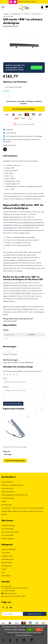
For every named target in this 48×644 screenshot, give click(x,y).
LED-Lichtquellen (7, 566)
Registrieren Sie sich (35, 614)
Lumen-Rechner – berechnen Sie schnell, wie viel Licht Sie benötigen (23, 508)
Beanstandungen (7, 505)
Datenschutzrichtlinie (8, 492)
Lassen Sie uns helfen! (10, 321)
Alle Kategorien (6, 576)
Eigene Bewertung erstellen (11, 26)
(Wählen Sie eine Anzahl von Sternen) (22, 371)
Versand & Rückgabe (8, 498)
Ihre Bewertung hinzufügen (13, 404)
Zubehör (4, 569)
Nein (39, 630)
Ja (30, 630)
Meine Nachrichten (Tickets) (10, 532)
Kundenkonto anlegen (8, 525)
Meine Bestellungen (8, 529)
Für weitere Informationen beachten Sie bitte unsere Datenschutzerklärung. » (24, 634)
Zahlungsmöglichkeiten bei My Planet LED (15, 495)
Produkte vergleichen (8, 538)
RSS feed (4, 514)
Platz (3, 572)
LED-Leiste (27, 14)
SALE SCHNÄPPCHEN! (9, 549)
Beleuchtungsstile (7, 562)
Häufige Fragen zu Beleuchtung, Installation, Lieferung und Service (22, 511)
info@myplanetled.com (9, 593)
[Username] (24, 382)
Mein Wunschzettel (7, 535)
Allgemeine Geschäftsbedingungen (12, 485)
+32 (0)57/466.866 (8, 591)
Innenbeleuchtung (7, 556)
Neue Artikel (6, 553)
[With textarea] (24, 394)
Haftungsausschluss (8, 488)
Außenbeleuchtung (17, 14)
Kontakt (4, 501)
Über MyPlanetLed (7, 482)
